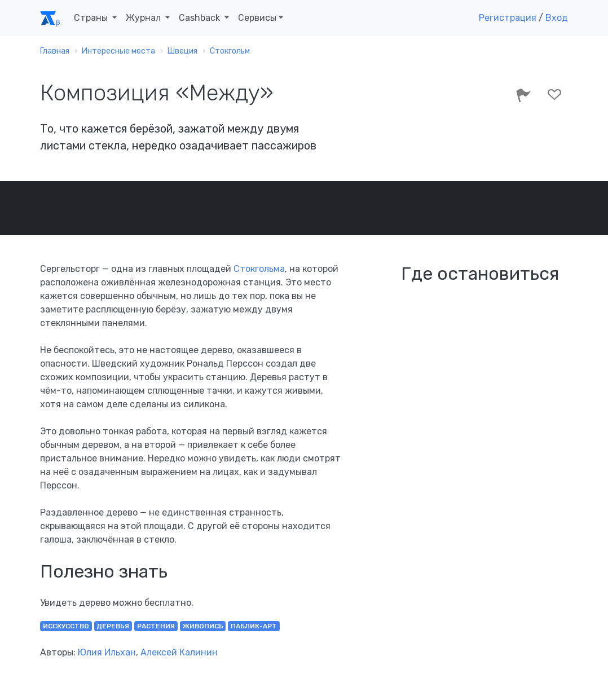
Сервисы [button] (257, 18)
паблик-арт (254, 626)
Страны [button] (92, 18)
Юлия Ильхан (107, 652)
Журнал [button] (144, 18)
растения (156, 626)
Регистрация (508, 18)
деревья (113, 626)
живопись (203, 626)
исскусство (66, 626)
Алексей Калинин (179, 652)
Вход (557, 18)
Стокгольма (259, 269)
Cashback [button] (201, 18)
